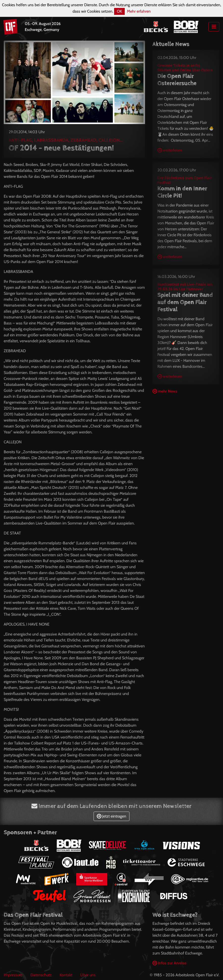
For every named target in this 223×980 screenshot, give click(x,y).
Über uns (88, 975)
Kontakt (66, 975)
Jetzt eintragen (111, 816)
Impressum (13, 975)
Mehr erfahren (139, 11)
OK (119, 11)
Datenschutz (41, 975)
